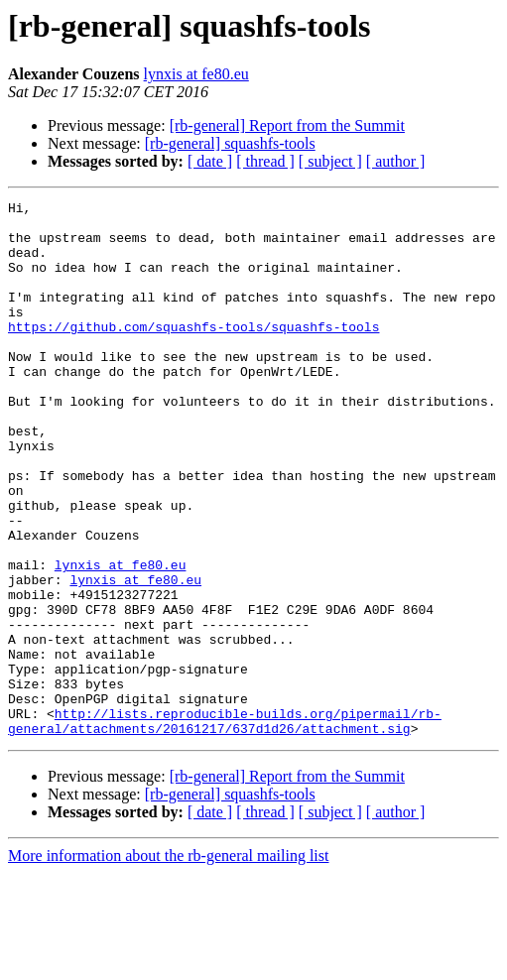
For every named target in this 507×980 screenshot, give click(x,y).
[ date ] (210, 161)
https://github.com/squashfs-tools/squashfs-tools (193, 353)
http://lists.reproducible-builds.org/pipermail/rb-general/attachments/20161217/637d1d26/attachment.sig (225, 826)
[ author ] (396, 161)
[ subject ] (330, 161)
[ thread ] (265, 161)
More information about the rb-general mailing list (168, 963)
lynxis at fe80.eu (196, 74)
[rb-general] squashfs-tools (230, 143)
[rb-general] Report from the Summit (287, 125)
